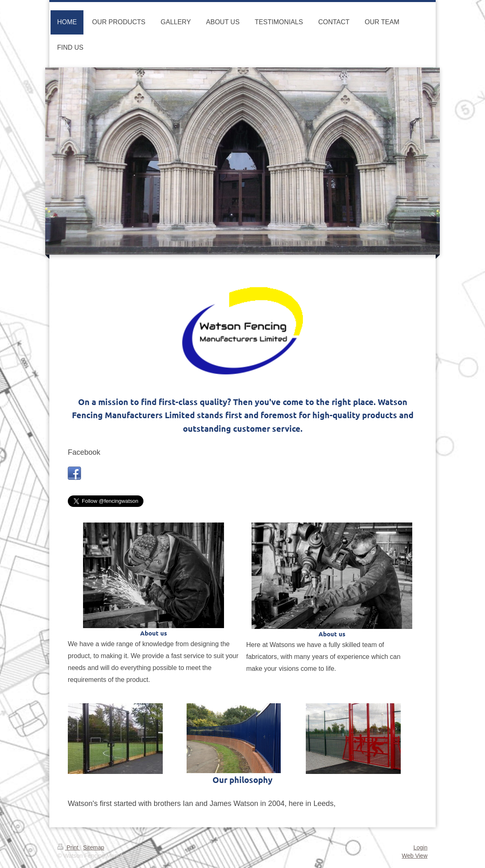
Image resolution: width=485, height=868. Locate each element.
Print (69, 847)
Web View (415, 856)
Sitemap (94, 847)
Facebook (84, 452)
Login (420, 847)
